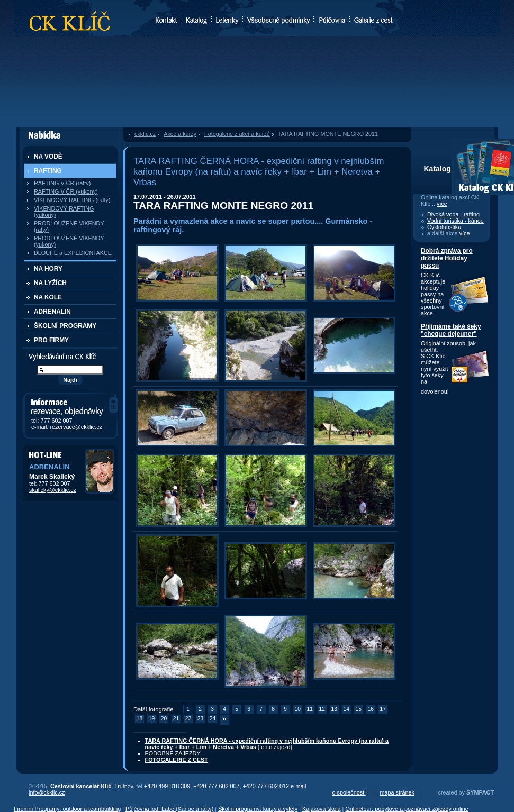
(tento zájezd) (267, 744)
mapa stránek (397, 792)
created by (466, 792)
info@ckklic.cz (47, 792)
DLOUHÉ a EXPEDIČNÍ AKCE (73, 253)
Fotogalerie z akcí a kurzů (237, 134)
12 (322, 709)
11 (310, 709)
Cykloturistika (444, 227)
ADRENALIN (52, 312)
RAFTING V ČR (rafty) (62, 183)
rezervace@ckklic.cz (76, 427)
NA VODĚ (48, 157)
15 (359, 709)
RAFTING (48, 171)
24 (213, 719)
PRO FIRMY (51, 340)
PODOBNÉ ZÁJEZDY (173, 753)
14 (346, 709)
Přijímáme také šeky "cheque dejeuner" (451, 330)
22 (188, 719)
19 (152, 719)
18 (139, 719)
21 (176, 719)
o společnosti (349, 792)
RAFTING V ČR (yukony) (66, 191)
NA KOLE (48, 297)
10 (298, 709)
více (442, 204)
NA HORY (48, 269)
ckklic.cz (145, 134)
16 (371, 709)
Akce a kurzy (180, 134)
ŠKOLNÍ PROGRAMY (65, 326)
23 (200, 719)
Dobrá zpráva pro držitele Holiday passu (447, 258)
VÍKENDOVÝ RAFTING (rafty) (72, 200)
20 (164, 719)
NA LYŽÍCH (50, 283)
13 (334, 709)
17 (383, 709)
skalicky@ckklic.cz (53, 490)
